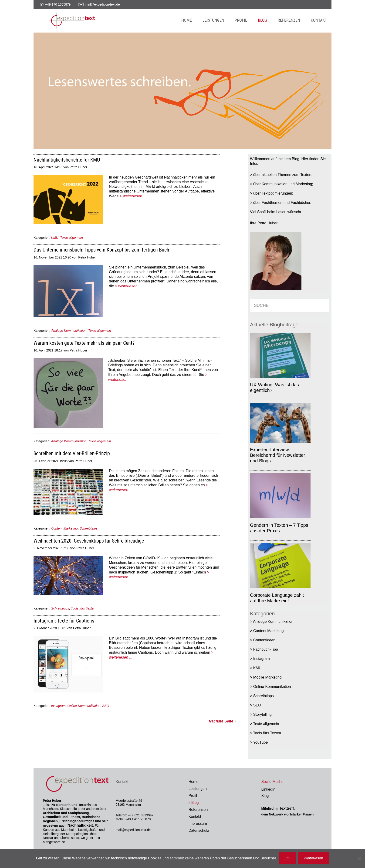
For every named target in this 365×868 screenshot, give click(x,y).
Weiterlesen (314, 858)
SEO (106, 706)
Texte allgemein (71, 238)
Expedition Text (92, 21)
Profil (193, 796)
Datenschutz (199, 830)
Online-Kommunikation (84, 706)
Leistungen (198, 789)
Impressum (198, 823)
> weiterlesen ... (133, 196)
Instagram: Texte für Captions (64, 621)
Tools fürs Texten (83, 608)
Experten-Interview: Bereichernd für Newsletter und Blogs (278, 455)
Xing (265, 796)
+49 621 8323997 (141, 815)
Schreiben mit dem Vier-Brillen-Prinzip (72, 453)
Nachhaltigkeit (80, 825)
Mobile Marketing (267, 677)
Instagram (58, 706)
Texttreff (286, 808)
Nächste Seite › (222, 721)
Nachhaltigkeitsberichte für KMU (67, 160)
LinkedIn (268, 789)
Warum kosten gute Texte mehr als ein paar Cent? (84, 343)
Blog (195, 803)
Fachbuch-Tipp (266, 649)
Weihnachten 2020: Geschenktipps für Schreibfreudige (89, 541)
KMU (55, 238)
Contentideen (264, 640)
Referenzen (198, 810)
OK (288, 858)
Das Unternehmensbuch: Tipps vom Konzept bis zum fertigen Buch (101, 250)
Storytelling (262, 714)
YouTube (261, 742)
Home (194, 782)
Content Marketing (64, 528)
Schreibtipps (89, 528)
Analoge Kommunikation (69, 331)
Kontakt (195, 817)
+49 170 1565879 (58, 4)
